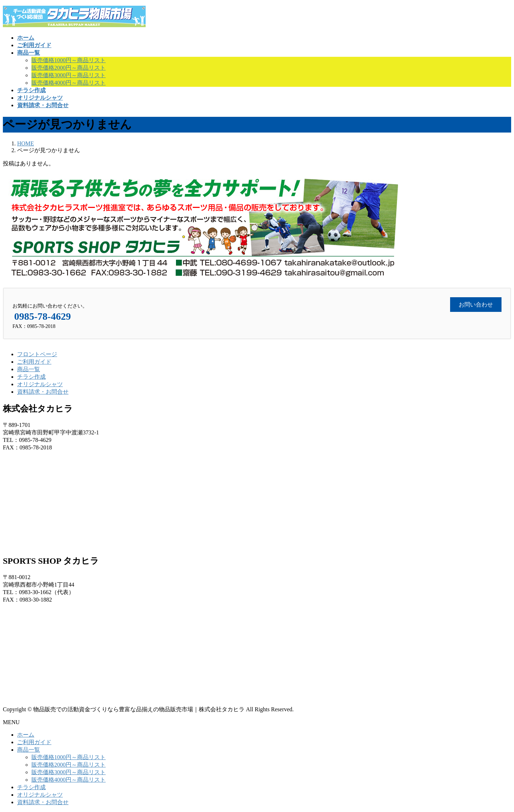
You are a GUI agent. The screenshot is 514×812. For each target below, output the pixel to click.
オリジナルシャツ (40, 384)
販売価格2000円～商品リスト (69, 68)
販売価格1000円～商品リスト (69, 60)
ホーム (26, 735)
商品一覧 (29, 369)
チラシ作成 (31, 377)
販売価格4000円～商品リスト (69, 83)
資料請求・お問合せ (43, 392)
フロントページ (37, 354)
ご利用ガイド (34, 362)
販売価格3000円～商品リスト (69, 75)
